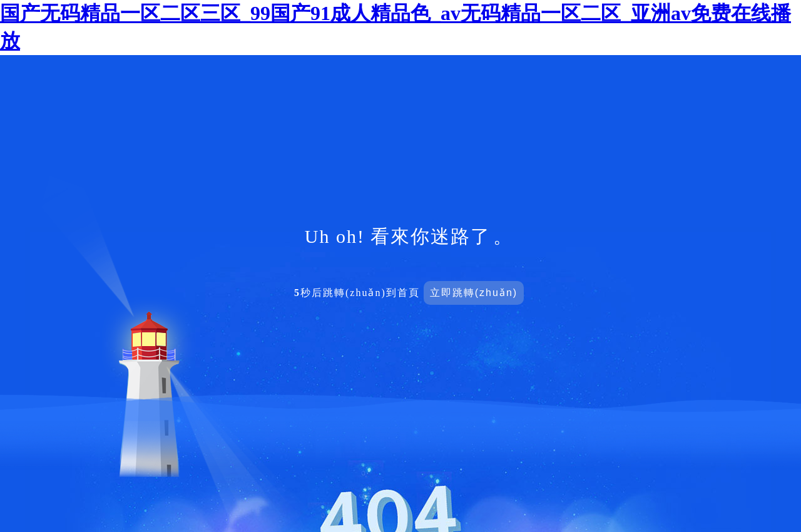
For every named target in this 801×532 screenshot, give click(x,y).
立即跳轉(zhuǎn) (474, 293)
